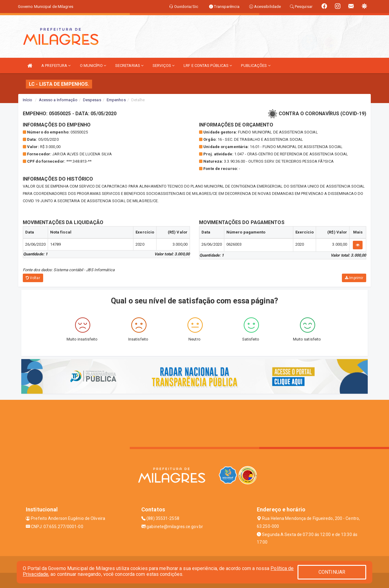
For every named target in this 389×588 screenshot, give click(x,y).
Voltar (33, 278)
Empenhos (116, 100)
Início (28, 100)
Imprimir (354, 278)
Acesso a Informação (58, 100)
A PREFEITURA (56, 66)
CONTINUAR (332, 572)
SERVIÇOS (164, 66)
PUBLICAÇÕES (256, 66)
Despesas (92, 100)
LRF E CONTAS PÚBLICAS (208, 66)
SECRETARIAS (129, 66)
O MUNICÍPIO (93, 66)
